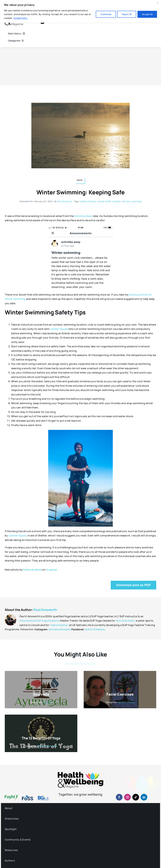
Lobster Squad (59, 329)
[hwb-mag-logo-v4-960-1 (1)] (80, 773)
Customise (106, 14)
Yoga (55, 746)
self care (126, 201)
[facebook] (119, 797)
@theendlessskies (60, 629)
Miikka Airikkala (32, 570)
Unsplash (52, 570)
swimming (137, 201)
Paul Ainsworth (65, 201)
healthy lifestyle (88, 201)
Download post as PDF (134, 585)
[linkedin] (144, 797)
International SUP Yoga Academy (40, 621)
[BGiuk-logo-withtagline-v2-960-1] (43, 797)
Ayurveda (41, 694)
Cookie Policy (20, 18)
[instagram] (127, 797)
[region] (80, 11)
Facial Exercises (120, 694)
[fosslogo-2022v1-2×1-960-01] (28, 796)
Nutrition (47, 702)
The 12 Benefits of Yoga (41, 738)
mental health (104, 201)
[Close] (158, 3)
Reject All (127, 14)
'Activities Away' (125, 621)
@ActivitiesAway (95, 629)
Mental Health (44, 746)
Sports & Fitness (126, 702)
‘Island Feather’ (59, 625)
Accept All (147, 14)
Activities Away (83, 216)
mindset (116, 201)
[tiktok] (136, 797)
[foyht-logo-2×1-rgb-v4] (12, 795)
